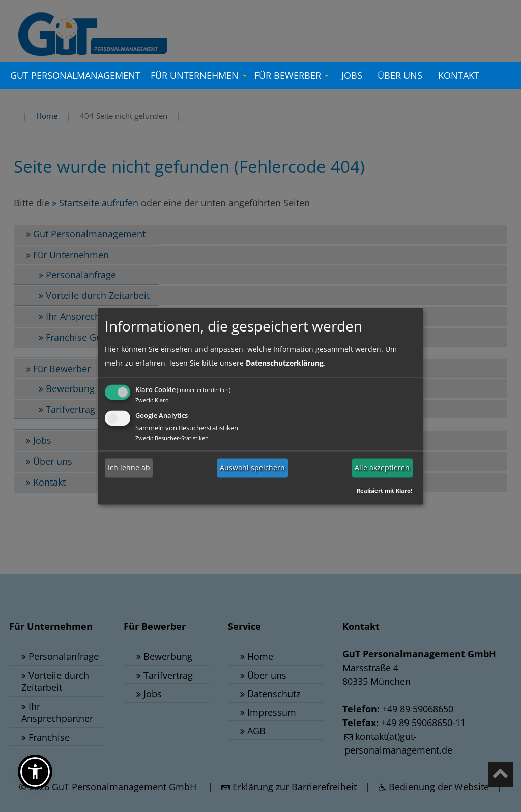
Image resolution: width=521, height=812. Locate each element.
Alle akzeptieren (382, 468)
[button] (35, 772)
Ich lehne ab (129, 468)
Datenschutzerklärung (285, 363)
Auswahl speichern (252, 468)
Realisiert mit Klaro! (384, 490)
